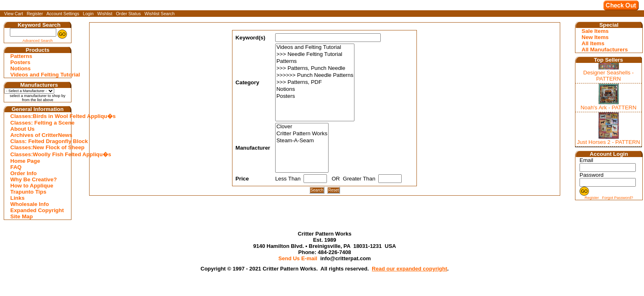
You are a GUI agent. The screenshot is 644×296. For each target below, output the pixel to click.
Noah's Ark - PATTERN (608, 108)
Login (88, 14)
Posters (20, 62)
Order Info (23, 173)
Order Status (128, 14)
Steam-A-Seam (302, 141)
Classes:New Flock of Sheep (39, 147)
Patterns (21, 56)
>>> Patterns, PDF (315, 82)
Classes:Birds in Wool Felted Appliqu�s (39, 116)
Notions (21, 68)
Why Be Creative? (33, 179)
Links (17, 198)
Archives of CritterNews (39, 135)
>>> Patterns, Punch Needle (315, 68)
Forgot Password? (618, 198)
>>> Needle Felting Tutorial (315, 54)
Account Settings (63, 14)
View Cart (14, 14)
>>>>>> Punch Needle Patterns (315, 75)
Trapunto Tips (28, 192)
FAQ (16, 167)
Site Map (22, 216)
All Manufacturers (605, 50)
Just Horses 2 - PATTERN (609, 142)
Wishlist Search (160, 14)
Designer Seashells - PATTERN (608, 76)
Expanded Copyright (37, 210)
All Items (593, 43)
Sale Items (595, 31)
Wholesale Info (30, 204)
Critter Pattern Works (302, 134)
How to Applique (32, 186)
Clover (302, 127)
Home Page (25, 161)
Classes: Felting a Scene (39, 123)
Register (35, 14)
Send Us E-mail (298, 258)
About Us (22, 129)
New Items (595, 37)
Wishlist (105, 14)
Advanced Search (38, 41)
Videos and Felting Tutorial (39, 75)
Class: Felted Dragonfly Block (39, 141)
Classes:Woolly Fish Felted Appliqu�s (39, 154)
